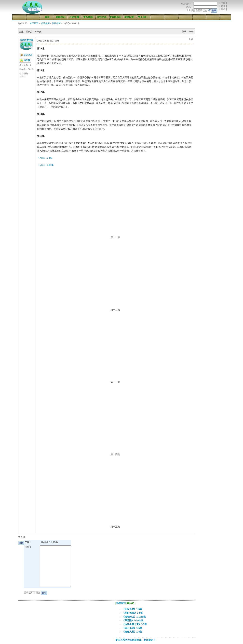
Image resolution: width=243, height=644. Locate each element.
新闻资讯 (61, 17)
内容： (28, 547)
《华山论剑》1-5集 (132, 628)
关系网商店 (115, 17)
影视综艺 (56, 23)
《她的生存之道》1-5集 (134, 624)
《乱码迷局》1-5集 (132, 609)
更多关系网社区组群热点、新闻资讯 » (135, 640)
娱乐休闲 (45, 23)
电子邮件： (187, 4)
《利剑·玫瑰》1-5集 (132, 613)
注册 (223, 3)
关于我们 (143, 17)
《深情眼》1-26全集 (133, 620)
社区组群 (74, 17)
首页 (47, 17)
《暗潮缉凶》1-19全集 (134, 617)
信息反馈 (129, 17)
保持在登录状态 (199, 10)
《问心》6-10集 (45, 165)
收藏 (223, 9)
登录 (223, 6)
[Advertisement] (56, 623)
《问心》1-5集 (45, 158)
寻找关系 (102, 17)
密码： (190, 7)
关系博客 (88, 17)
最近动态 (28, 55)
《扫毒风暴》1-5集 (132, 632)
